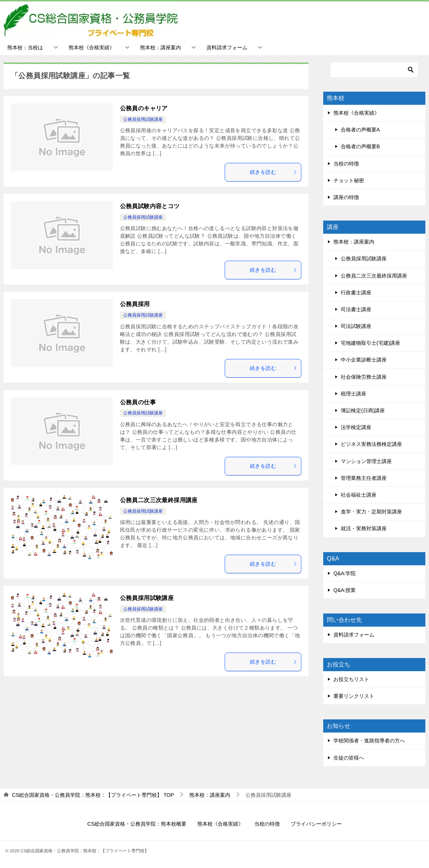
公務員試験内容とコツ (150, 206)
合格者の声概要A (360, 130)
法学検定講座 (356, 427)
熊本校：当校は (25, 47)
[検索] (374, 70)
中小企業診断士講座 (364, 360)
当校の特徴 (346, 164)
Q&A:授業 (345, 590)
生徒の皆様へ (349, 758)
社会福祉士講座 (359, 495)
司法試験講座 (356, 326)
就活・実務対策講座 (364, 528)
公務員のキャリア (144, 108)
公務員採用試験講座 (143, 119)
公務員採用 (135, 304)
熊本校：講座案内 (161, 47)
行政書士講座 (356, 292)
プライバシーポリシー (316, 824)
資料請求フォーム (227, 47)
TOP (93, 795)
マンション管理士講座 (366, 461)
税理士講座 (353, 394)
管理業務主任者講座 (364, 478)
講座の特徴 (346, 197)
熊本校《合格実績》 (92, 47)
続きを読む (274, 172)
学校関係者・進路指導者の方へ (369, 741)
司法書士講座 (356, 309)
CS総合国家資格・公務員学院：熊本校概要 (137, 824)
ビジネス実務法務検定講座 (371, 444)
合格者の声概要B (360, 146)
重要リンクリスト (354, 696)
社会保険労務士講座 (364, 377)
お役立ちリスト (351, 679)
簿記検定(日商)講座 (363, 410)
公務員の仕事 (138, 402)
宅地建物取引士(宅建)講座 (370, 343)
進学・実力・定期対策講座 (371, 512)
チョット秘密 (349, 180)
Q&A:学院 (345, 573)
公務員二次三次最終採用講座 (159, 500)
